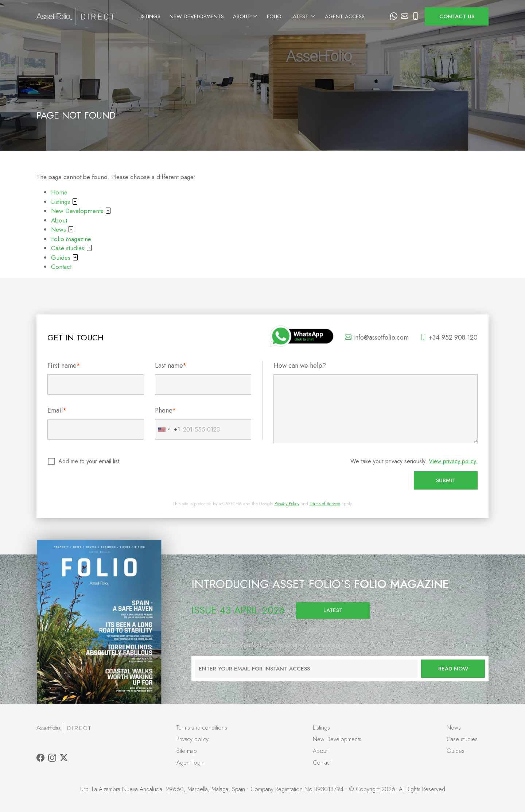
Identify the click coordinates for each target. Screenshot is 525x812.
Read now (453, 669)
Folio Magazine (71, 239)
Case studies (72, 248)
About (264, 16)
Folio (292, 16)
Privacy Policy (287, 504)
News (63, 229)
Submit (446, 480)
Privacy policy (192, 739)
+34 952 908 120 (449, 337)
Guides (65, 258)
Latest (321, 16)
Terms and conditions (202, 728)
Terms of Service (325, 504)
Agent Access (363, 16)
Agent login (190, 763)
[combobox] (168, 429)
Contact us (457, 16)
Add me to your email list (89, 461)
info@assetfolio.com (377, 337)
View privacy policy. (453, 461)
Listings (168, 16)
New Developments (215, 16)
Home (59, 192)
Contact (61, 267)
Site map (187, 751)
